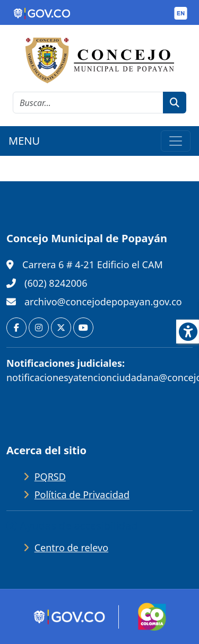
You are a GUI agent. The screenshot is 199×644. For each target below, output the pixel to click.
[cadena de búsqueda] (88, 103)
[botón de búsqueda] (175, 103)
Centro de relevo (71, 548)
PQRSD (50, 477)
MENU (24, 141)
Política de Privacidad (82, 495)
